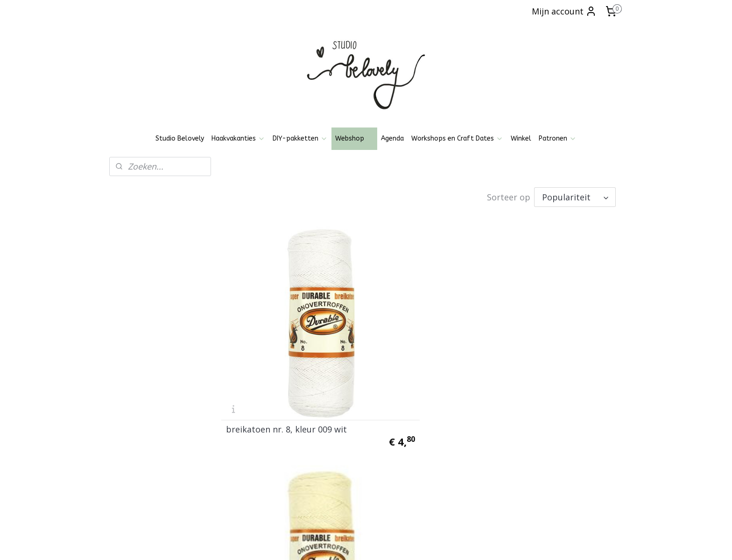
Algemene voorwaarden (151, 435)
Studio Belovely (180, 138)
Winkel (521, 138)
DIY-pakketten (300, 138)
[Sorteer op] (575, 196)
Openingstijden (137, 424)
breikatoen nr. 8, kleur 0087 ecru (419, 351)
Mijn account (564, 11)
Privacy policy (135, 445)
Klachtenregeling (139, 466)
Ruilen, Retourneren (144, 456)
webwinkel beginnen (388, 543)
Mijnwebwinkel (469, 543)
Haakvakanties (238, 138)
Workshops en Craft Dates (457, 138)
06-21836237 (569, 456)
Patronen (558, 138)
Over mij (127, 477)
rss (352, 543)
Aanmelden (350, 478)
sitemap (333, 543)
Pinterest (231, 450)
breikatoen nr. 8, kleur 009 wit (279, 351)
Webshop (354, 138)
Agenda (392, 138)
